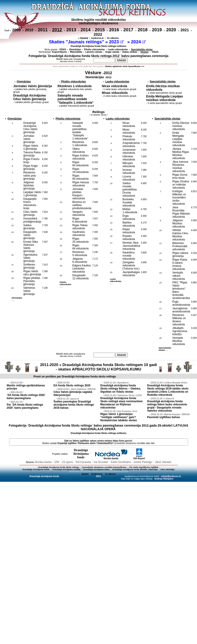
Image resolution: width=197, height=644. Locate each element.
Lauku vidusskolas (118, 49)
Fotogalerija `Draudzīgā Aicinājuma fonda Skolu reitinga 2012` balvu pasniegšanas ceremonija (98, 56)
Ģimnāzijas (75, 49)
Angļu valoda (112, 52)
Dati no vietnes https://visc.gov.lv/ (98, 441)
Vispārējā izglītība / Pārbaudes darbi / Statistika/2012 (85, 443)
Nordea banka (111, 457)
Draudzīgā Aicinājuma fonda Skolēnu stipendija (135, 469)
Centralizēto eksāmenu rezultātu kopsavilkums (104, 467)
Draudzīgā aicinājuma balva (96, 469)
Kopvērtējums (59, 52)
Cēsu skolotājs (168, 469)
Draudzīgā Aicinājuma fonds (36, 469)
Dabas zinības (130, 52)
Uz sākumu (113, 38)
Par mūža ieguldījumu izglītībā (144, 467)
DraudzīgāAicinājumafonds (81, 454)
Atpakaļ (85, 474)
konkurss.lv (97, 38)
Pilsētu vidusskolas (94, 49)
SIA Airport (139, 457)
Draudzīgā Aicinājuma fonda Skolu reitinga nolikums (99, 46)
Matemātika (76, 52)
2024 (138, 42)
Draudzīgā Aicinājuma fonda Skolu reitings (59, 467)
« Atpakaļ (83, 38)
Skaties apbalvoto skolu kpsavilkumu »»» (125, 66)
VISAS (63, 49)
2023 (116, 42)
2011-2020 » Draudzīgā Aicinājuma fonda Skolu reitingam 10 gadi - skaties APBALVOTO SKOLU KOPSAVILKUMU (99, 367)
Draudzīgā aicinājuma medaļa (66, 469)
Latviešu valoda (94, 52)
